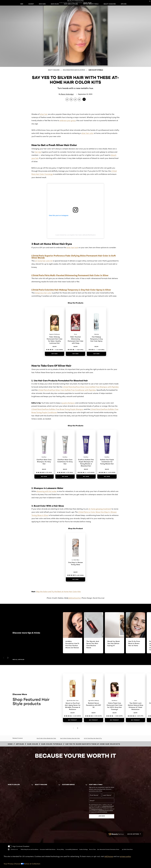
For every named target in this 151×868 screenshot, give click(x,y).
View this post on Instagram (59, 215)
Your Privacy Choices (14, 864)
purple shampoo (68, 403)
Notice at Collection (32, 864)
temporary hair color (43, 293)
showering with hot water (47, 491)
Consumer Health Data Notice (48, 849)
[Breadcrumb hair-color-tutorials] (52, 744)
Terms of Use (92, 849)
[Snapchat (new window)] (17, 834)
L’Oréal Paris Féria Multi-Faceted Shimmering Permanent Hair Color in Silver (70, 275)
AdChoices (109, 856)
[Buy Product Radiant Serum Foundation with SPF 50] (94, 720)
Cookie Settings (84, 849)
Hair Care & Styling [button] (71, 4)
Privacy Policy (60, 849)
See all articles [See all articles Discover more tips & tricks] (18, 660)
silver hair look (72, 248)
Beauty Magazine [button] (110, 4)
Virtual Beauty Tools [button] (91, 4)
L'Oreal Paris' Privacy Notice (106, 810)
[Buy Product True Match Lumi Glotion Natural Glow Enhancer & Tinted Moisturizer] (135, 720)
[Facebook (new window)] (8, 834)
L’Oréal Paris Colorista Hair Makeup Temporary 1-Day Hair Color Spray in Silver (71, 290)
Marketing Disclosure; (97, 809)
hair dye (38, 152)
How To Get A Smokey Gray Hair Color (70, 738)
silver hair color (88, 133)
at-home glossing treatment (100, 509)
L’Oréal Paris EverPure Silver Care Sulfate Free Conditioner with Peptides (67, 390)
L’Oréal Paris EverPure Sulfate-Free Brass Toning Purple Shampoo (57, 409)
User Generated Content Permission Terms (108, 849)
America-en (13, 849)
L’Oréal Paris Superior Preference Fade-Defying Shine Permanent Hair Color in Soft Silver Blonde (74, 257)
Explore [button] (124, 4)
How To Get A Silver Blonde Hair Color (46, 738)
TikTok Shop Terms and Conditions (29, 849)
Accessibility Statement (72, 849)
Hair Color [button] (55, 4)
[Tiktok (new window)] (19, 834)
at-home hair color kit (44, 261)
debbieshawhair (74, 598)
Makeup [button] (31, 4)
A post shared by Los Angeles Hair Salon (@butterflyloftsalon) (75, 235)
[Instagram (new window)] (10, 834)
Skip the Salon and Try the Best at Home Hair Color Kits (58, 592)
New (22, 4)
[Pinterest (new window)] (15, 834)
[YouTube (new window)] (11, 834)
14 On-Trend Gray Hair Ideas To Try (93, 738)
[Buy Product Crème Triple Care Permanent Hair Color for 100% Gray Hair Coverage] (115, 720)
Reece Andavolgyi (67, 94)
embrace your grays (68, 120)
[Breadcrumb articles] (20, 744)
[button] (2, 359)
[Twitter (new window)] (13, 834)
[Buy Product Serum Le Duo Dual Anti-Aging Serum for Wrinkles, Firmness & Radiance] (73, 720)
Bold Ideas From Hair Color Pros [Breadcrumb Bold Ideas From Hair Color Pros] (74, 70)
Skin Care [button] (42, 4)
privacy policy (125, 856)
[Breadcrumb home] (10, 744)
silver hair (44, 114)
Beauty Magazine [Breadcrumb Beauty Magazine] (54, 70)
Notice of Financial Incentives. (99, 812)
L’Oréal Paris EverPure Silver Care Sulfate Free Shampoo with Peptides (91, 387)
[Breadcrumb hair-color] (33, 744)
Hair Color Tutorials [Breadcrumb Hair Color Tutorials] (96, 70)
